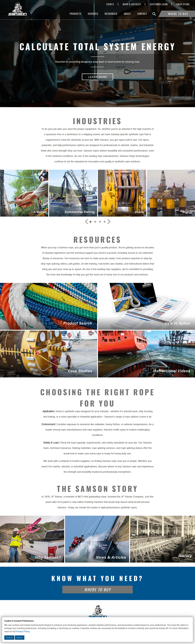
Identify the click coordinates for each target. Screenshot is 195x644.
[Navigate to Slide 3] (105, 222)
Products (76, 14)
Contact (142, 14)
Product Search (49, 306)
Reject (20, 638)
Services (93, 14)
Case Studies (49, 354)
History (162, 539)
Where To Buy (178, 14)
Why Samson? (32, 539)
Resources (111, 14)
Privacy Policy (23, 632)
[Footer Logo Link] (98, 612)
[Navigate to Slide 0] (91, 222)
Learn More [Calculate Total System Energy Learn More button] (98, 77)
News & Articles (132, 4)
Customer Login (159, 4)
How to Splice (147, 306)
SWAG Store (183, 4)
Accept (9, 638)
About (127, 14)
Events (110, 4)
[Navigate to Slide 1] (95, 222)
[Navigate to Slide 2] (100, 222)
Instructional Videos (147, 354)
